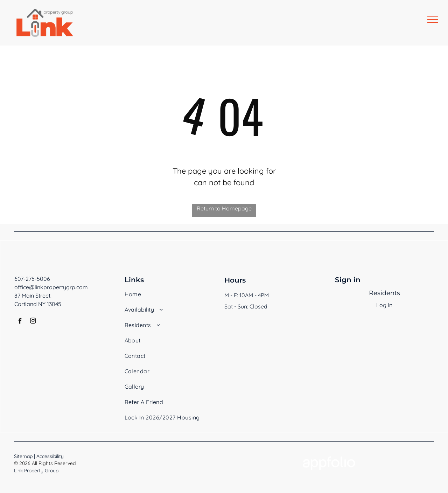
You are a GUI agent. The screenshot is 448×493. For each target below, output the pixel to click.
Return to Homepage (224, 208)
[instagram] (33, 322)
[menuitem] (164, 298)
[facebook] (20, 322)
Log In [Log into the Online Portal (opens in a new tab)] (384, 305)
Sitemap (23, 456)
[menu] (433, 20)
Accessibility (50, 456)
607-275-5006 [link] (32, 279)
